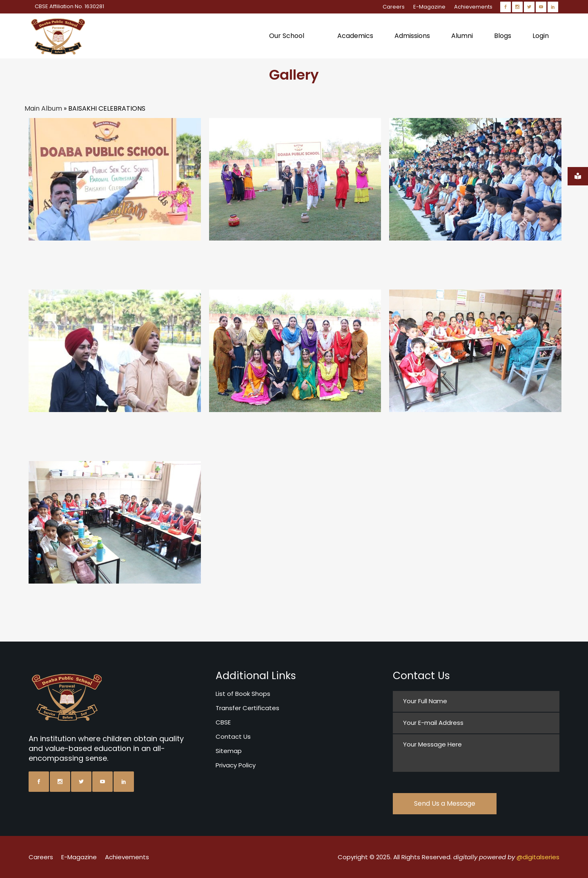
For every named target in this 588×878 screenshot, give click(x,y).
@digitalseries (538, 857)
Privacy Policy (236, 765)
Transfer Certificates (247, 708)
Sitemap (229, 751)
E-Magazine (429, 7)
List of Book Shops (243, 694)
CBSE (223, 722)
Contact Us (233, 736)
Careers (394, 7)
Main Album (43, 108)
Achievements (473, 7)
